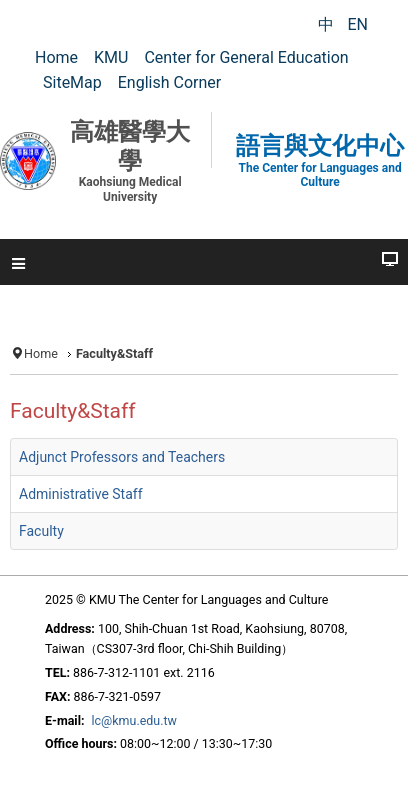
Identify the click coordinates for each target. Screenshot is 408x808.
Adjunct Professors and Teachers (122, 457)
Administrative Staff (81, 494)
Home (41, 353)
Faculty (41, 531)
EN (357, 24)
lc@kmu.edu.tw (134, 720)
